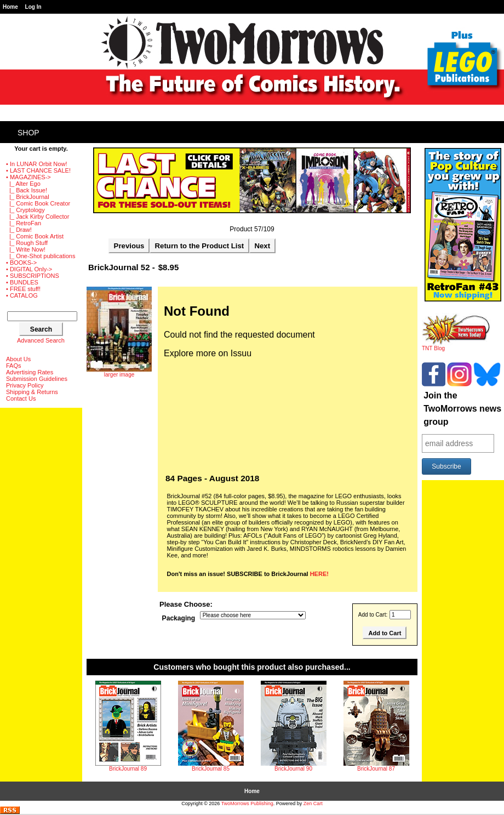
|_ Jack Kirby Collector (38, 216)
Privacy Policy (25, 385)
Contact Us (21, 398)
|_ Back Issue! (27, 190)
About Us (18, 359)
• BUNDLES (22, 282)
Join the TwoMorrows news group (462, 409)
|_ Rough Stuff (27, 243)
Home (10, 7)
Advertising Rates (30, 372)
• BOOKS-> (21, 263)
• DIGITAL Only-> (29, 269)
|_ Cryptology (25, 210)
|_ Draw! (19, 230)
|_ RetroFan (24, 223)
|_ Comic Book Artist (35, 236)
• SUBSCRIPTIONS (33, 276)
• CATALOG (22, 295)
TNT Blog (456, 346)
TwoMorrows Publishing (247, 803)
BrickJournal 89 (128, 769)
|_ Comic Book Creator (38, 203)
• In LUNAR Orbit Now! (36, 164)
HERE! (319, 574)
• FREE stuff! (23, 289)
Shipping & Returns (32, 392)
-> (28, 177)
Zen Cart (313, 803)
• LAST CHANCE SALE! (38, 170)
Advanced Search (41, 340)
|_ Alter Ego (23, 184)
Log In (33, 7)
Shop (28, 133)
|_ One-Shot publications (41, 256)
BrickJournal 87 (376, 769)
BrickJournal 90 (293, 769)
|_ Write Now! (26, 249)
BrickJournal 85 (211, 769)
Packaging (179, 618)
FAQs (14, 366)
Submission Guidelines (37, 379)
